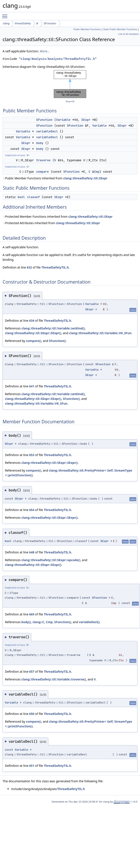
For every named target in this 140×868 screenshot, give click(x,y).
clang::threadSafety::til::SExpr (85, 178)
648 (32, 552)
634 (32, 321)
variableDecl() (89, 622)
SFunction (50, 23)
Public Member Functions (87, 29)
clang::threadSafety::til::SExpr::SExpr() (33, 333)
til (37, 23)
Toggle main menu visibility (6, 14)
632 (29, 267)
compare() (33, 341)
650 (32, 714)
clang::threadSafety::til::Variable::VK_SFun (100, 333)
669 (32, 614)
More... (45, 51)
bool (21, 197)
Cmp (97, 172)
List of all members (129, 34)
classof (33, 197)
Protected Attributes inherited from (51, 223)
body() (26, 622)
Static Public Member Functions (120, 29)
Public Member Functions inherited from (55, 178)
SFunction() (57, 341)
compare (43, 172)
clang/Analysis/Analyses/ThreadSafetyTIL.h (58, 59)
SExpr (86, 120)
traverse (43, 160)
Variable (63, 120)
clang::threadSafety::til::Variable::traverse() (54, 679)
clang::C (38, 622)
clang (6, 23)
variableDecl (47, 131)
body (40, 143)
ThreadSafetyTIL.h (55, 267)
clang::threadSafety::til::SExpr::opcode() (51, 560)
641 (32, 386)
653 (32, 455)
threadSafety (23, 23)
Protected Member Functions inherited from (58, 217)
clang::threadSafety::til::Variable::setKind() (53, 328)
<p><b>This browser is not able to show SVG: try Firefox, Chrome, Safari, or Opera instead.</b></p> (70, 84)
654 (32, 510)
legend (70, 101)
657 (32, 672)
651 (32, 766)
